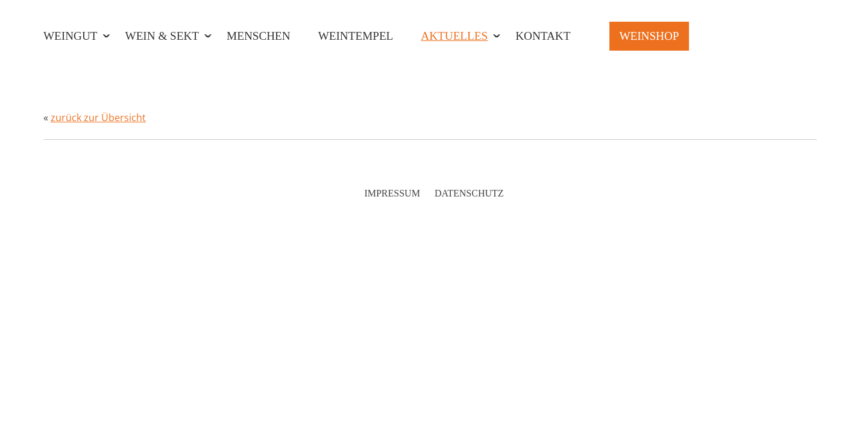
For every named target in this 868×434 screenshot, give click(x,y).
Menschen (259, 36)
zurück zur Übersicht (98, 118)
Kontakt (543, 36)
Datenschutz (469, 193)
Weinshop (649, 36)
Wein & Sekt (162, 36)
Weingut (71, 36)
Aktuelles (454, 36)
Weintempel (356, 36)
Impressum (392, 193)
